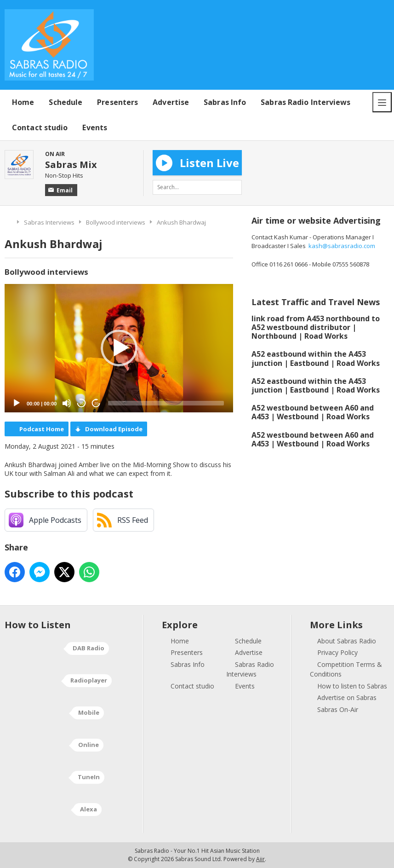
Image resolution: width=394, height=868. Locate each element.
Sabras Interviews (49, 222)
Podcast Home (42, 429)
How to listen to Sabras (352, 686)
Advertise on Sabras (347, 697)
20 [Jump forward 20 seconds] (96, 403)
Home (23, 102)
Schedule (66, 102)
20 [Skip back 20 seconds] (82, 403)
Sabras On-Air (338, 709)
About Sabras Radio (347, 641)
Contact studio (40, 127)
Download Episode (114, 429)
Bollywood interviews (116, 222)
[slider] (166, 403)
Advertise (171, 102)
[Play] (17, 403)
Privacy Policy (337, 652)
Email (60, 190)
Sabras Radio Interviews (305, 102)
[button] (119, 348)
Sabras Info (225, 102)
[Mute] (67, 403)
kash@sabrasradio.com (342, 246)
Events (95, 127)
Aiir (260, 859)
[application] (119, 348)
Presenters (117, 102)
